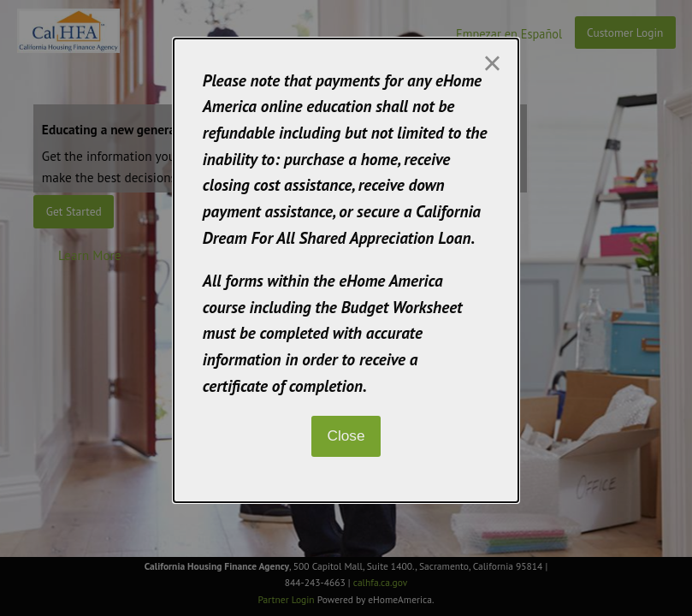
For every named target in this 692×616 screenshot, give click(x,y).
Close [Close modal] (346, 435)
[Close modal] (492, 63)
